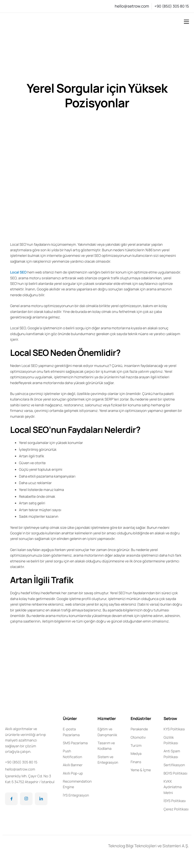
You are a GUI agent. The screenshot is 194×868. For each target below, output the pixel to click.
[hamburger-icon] (186, 22)
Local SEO (18, 272)
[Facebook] (11, 799)
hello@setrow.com (132, 6)
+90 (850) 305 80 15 (172, 6)
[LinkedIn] (41, 799)
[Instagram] (26, 799)
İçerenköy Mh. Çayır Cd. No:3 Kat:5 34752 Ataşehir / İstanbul (30, 779)
